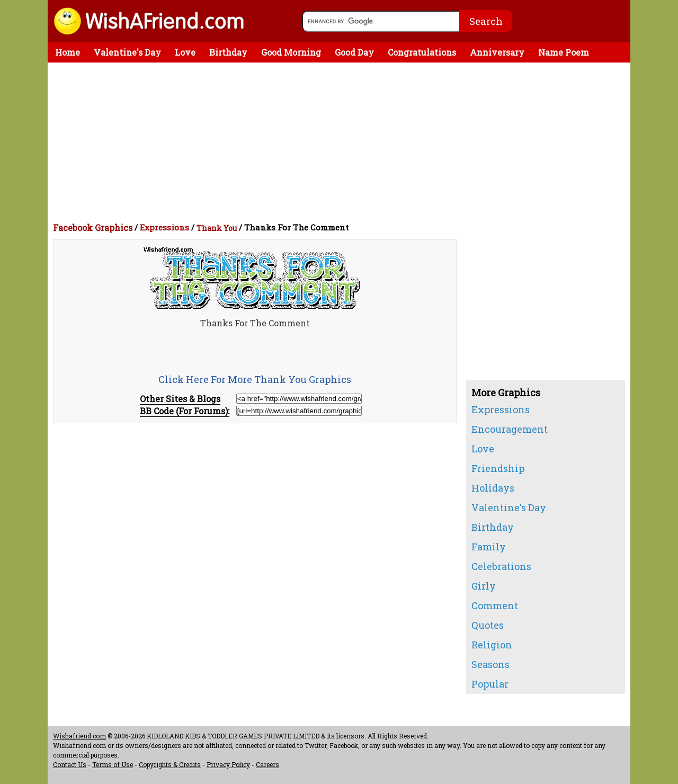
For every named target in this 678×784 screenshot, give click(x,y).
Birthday (228, 52)
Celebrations (501, 566)
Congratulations (422, 52)
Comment (495, 605)
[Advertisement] (342, 142)
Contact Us (70, 764)
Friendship (498, 468)
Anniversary (497, 52)
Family (489, 547)
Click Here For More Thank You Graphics (255, 379)
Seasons (490, 664)
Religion (492, 645)
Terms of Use (113, 764)
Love (185, 52)
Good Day (354, 52)
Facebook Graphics (93, 228)
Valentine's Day (127, 52)
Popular (490, 684)
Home (68, 52)
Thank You (217, 228)
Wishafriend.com (79, 736)
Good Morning (291, 52)
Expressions (164, 227)
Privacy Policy (228, 764)
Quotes (488, 625)
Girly (484, 586)
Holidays (493, 488)
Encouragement (510, 429)
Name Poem (564, 52)
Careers (267, 764)
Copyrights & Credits (170, 764)
